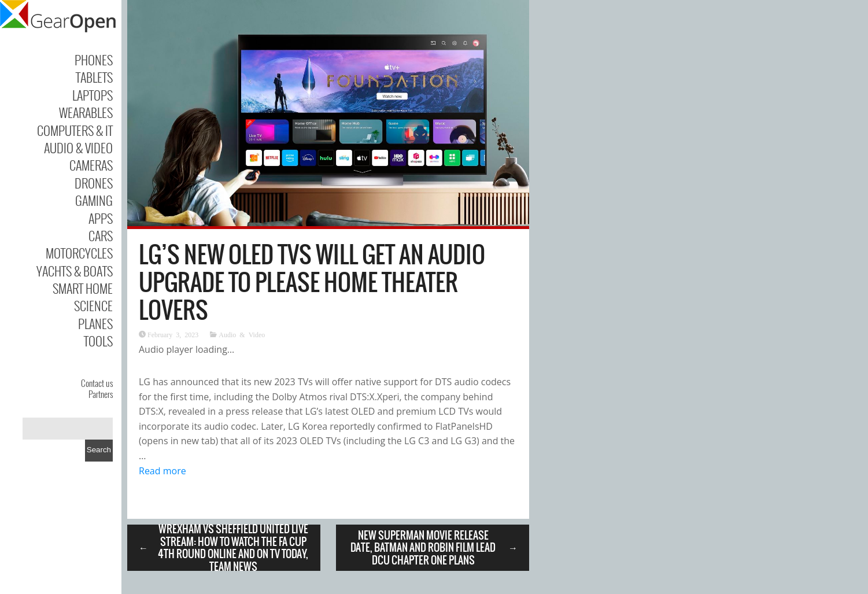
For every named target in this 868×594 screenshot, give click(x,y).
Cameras (91, 165)
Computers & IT (75, 130)
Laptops (93, 95)
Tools (98, 341)
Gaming (94, 200)
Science (93, 305)
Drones (94, 183)
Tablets (94, 77)
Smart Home (83, 288)
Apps (101, 218)
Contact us (97, 383)
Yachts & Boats (75, 271)
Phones (94, 60)
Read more (162, 471)
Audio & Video (78, 147)
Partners (101, 394)
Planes (95, 323)
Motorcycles (79, 253)
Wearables (86, 112)
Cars (101, 235)
